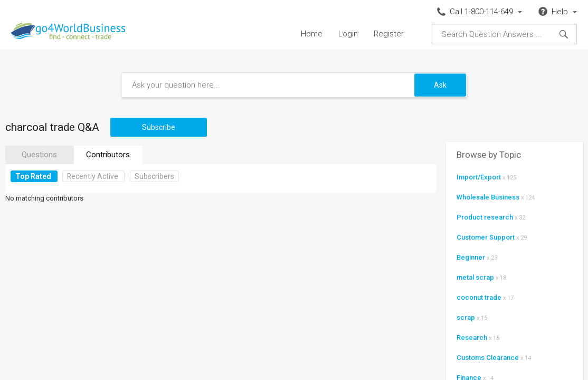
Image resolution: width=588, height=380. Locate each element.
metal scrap (475, 277)
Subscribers (154, 176)
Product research (485, 217)
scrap (466, 317)
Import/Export (479, 177)
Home (312, 34)
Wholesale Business (488, 197)
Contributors (108, 155)
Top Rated (33, 176)
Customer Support (486, 237)
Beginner (471, 257)
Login (348, 34)
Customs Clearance (488, 358)
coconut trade (479, 297)
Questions (39, 155)
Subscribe (159, 127)
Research (472, 338)
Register (389, 34)
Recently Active (93, 176)
